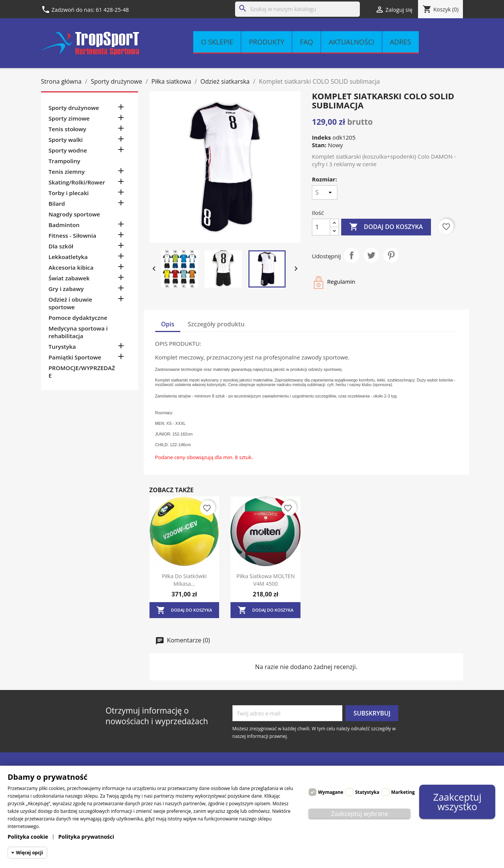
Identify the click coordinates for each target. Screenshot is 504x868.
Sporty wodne (68, 150)
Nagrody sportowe (75, 214)
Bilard (57, 203)
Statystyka (367, 792)
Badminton (64, 225)
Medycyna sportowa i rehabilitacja (78, 332)
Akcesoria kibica (71, 267)
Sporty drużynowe (74, 108)
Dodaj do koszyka (386, 227)
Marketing (403, 792)
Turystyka (62, 347)
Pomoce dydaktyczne (78, 318)
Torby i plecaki (69, 193)
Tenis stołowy (68, 129)
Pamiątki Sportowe (75, 357)
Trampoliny (64, 161)
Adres (400, 42)
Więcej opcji (29, 853)
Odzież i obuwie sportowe (71, 303)
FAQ (306, 42)
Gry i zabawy (66, 289)
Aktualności (351, 42)
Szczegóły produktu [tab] (216, 324)
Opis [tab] (168, 324)
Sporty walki (66, 140)
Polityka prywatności (86, 837)
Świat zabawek (69, 278)
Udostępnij (351, 255)
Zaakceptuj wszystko (457, 802)
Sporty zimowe (69, 118)
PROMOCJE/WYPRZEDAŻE (82, 372)
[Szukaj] (297, 9)
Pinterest (391, 255)
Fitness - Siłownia (72, 235)
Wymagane (331, 792)
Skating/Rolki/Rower (77, 182)
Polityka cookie (28, 837)
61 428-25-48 (112, 10)
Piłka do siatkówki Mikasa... (184, 580)
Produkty (266, 42)
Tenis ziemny (67, 172)
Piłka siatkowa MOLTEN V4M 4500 (266, 580)
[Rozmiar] (325, 192)
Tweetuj (371, 255)
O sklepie (217, 42)
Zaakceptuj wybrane (359, 814)
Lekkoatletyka (68, 257)
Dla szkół (61, 246)
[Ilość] (321, 227)
